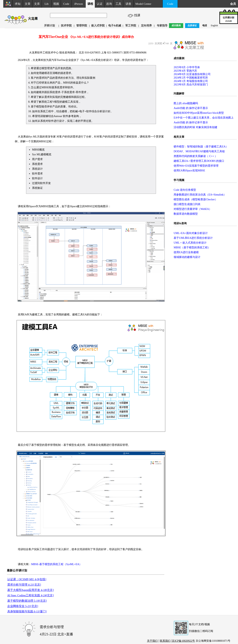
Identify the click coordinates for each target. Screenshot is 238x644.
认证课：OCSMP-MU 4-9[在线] (27, 579)
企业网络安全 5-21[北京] (23, 606)
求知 (18, 4)
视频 (56, 4)
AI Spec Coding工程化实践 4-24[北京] (31, 595)
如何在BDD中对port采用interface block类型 (199, 113)
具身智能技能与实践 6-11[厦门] (27, 611)
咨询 (109, 4)
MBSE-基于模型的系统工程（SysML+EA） (57, 564)
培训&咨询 (180, 223)
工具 (118, 4)
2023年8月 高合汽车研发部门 (191, 85)
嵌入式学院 (98, 26)
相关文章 (179, 137)
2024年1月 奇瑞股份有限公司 (191, 81)
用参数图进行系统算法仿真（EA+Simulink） (200, 195)
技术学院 (66, 26)
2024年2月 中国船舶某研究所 (191, 78)
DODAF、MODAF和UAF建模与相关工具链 (199, 151)
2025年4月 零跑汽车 (185, 71)
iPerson (78, 4)
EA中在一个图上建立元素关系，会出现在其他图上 (204, 118)
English (214, 25)
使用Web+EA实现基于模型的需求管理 (196, 166)
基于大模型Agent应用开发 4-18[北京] (31, 590)
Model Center (143, 4)
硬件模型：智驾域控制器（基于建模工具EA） (201, 147)
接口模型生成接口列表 (187, 204)
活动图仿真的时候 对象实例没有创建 (195, 127)
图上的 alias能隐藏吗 (186, 103)
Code (66, 4)
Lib (46, 4)
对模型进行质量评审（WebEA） (193, 209)
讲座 (128, 4)
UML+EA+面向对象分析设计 (191, 233)
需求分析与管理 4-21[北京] (24, 585)
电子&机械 (115, 26)
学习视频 (179, 180)
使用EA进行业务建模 (186, 252)
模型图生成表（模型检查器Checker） (196, 199)
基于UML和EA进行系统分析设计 (193, 238)
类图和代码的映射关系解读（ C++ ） (195, 156)
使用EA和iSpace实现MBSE (189, 171)
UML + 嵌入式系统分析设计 (190, 243)
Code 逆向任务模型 (185, 190)
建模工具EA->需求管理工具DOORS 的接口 (199, 161)
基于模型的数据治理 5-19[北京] (27, 601)
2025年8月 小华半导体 (187, 67)
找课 (138, 15)
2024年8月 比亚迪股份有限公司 (192, 74)
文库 (37, 4)
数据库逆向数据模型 (186, 214)
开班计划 (49, 26)
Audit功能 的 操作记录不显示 (191, 108)
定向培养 (146, 26)
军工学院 (131, 26)
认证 (100, 4)
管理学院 (82, 26)
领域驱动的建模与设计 (187, 257)
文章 (28, 4)
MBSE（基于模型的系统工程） (192, 248)
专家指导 (162, 26)
